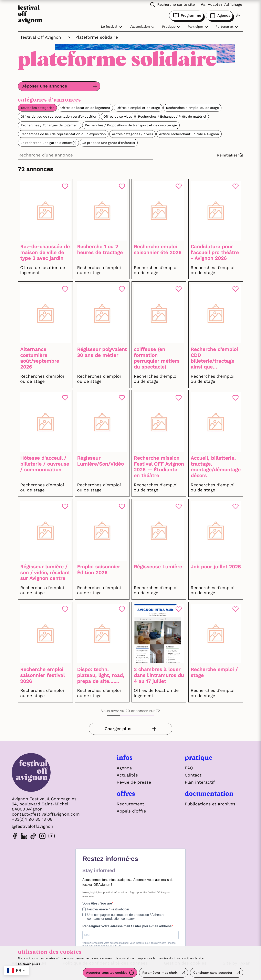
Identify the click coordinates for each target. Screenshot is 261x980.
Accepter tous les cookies (106, 973)
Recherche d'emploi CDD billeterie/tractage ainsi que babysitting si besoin (216, 358)
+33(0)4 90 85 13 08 (32, 819)
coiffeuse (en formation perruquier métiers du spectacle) (157, 358)
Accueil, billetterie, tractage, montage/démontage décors (216, 467)
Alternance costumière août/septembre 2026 (40, 358)
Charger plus (121, 729)
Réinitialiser (230, 155)
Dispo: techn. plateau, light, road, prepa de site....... (101, 676)
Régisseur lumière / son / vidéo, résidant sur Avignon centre (45, 573)
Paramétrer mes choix (160, 973)
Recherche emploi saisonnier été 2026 (158, 250)
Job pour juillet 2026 (216, 567)
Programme (186, 15)
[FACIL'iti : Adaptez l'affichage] (221, 4)
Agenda (219, 15)
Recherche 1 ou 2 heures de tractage (100, 250)
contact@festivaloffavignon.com (46, 814)
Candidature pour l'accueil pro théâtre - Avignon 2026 (215, 253)
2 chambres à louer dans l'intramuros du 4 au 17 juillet (159, 676)
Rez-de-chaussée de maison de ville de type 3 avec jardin (45, 253)
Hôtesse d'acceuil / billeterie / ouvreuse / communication (45, 464)
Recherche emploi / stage (214, 673)
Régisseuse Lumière (158, 567)
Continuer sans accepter (213, 973)
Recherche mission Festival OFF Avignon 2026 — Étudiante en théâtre (159, 467)
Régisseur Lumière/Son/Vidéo (100, 461)
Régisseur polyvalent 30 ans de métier (102, 352)
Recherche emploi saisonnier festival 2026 (42, 676)
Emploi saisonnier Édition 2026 (99, 570)
